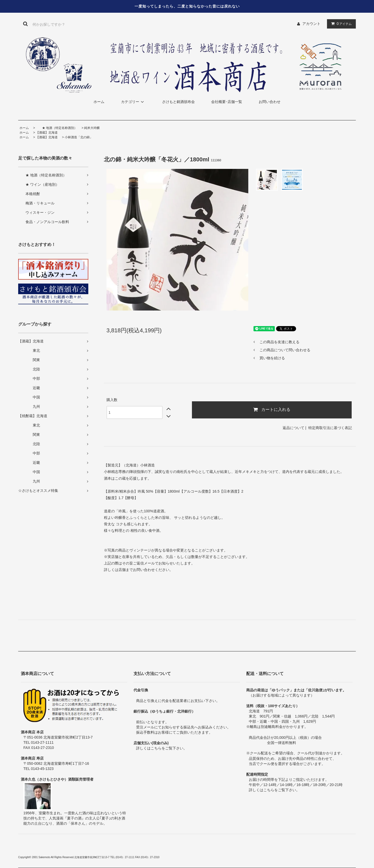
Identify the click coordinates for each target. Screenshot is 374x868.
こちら (156, 748)
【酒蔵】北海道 (47, 133)
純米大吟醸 (92, 128)
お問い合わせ (270, 102)
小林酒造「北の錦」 (79, 137)
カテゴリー (133, 102)
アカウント (311, 24)
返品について (293, 428)
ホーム (99, 102)
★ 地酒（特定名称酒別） (56, 128)
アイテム (340, 24)
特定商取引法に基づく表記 (330, 428)
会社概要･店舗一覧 (227, 102)
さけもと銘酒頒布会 (178, 102)
